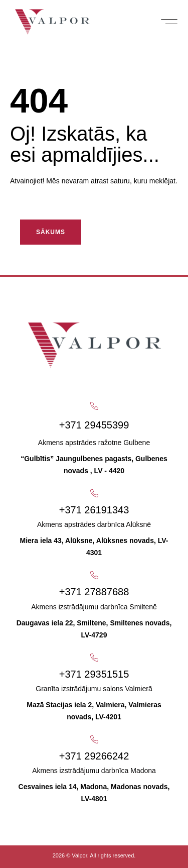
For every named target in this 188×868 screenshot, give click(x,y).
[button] (169, 22)
